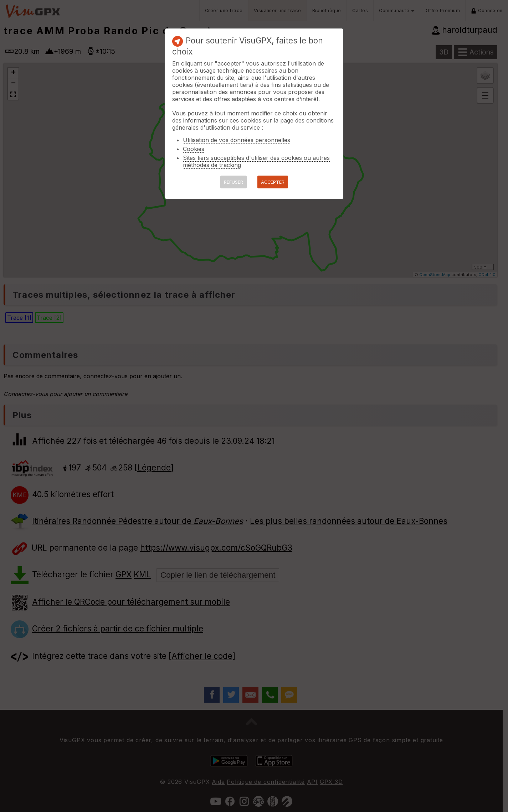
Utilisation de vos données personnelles (237, 140)
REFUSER (234, 182)
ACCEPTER (273, 182)
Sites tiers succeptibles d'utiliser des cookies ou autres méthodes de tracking (256, 161)
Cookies (194, 149)
